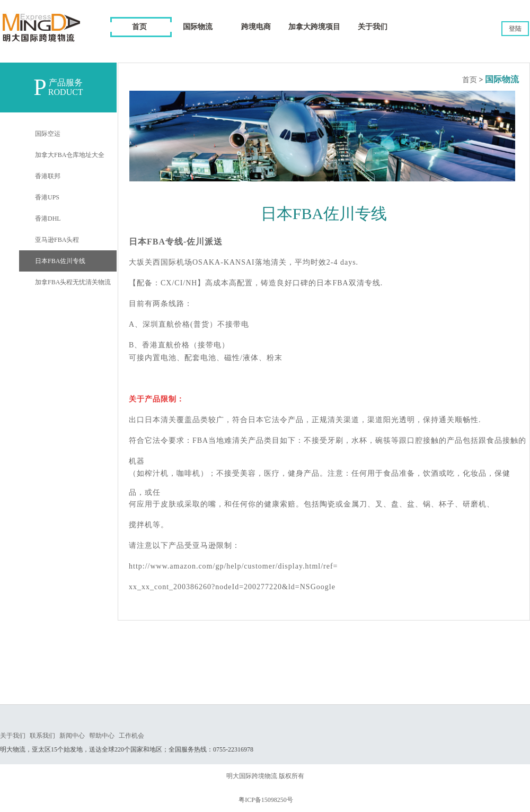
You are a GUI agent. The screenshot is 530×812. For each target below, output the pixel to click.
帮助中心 (102, 736)
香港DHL (48, 219)
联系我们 (42, 736)
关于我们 (13, 736)
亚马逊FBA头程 (57, 240)
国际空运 (48, 134)
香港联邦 (48, 176)
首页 (139, 27)
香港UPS (47, 197)
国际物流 (502, 79)
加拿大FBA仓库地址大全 (70, 155)
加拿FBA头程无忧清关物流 (73, 282)
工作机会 (131, 736)
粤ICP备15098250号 (266, 800)
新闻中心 (72, 736)
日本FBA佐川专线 (60, 261)
